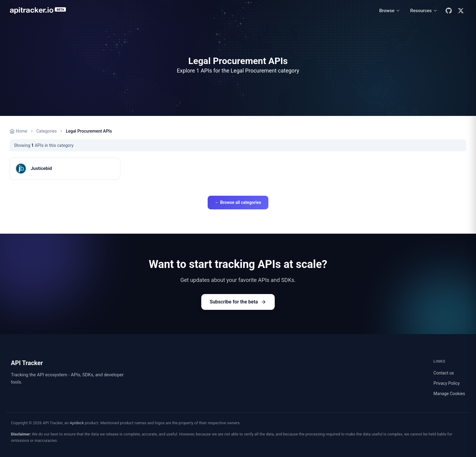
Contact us (444, 373)
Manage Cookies (449, 394)
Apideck (77, 423)
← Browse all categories (238, 202)
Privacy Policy (447, 383)
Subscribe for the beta (238, 302)
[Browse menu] (390, 11)
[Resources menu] (424, 11)
